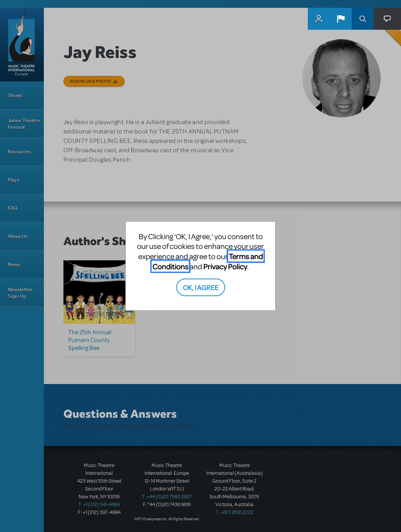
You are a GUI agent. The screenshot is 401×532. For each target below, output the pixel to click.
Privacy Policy (225, 266)
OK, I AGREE (201, 287)
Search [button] (363, 19)
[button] (341, 19)
